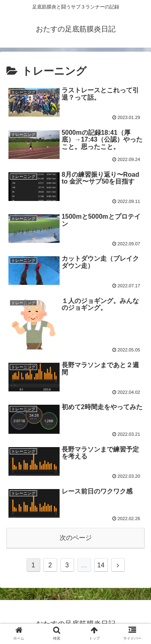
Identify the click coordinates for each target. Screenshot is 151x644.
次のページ (76, 538)
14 (101, 565)
